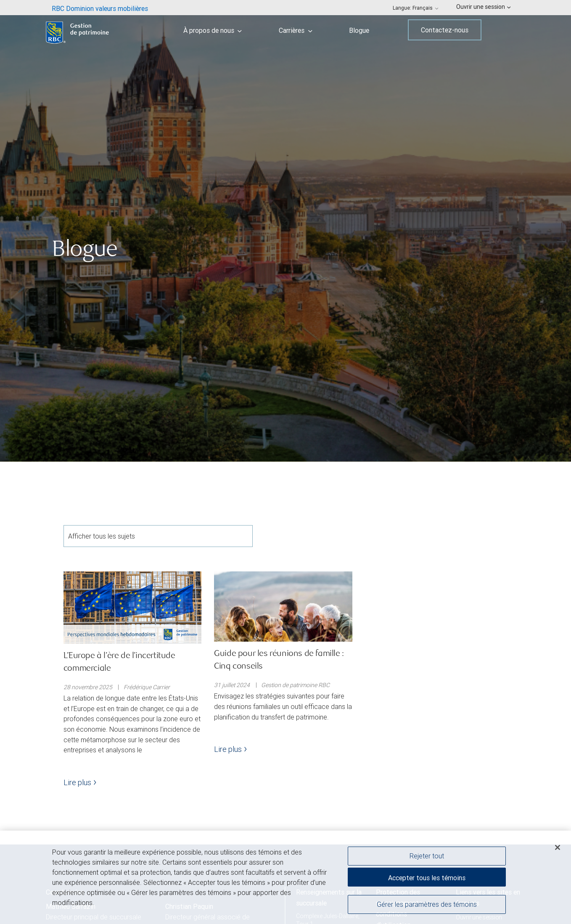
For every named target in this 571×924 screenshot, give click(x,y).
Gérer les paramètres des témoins (427, 905)
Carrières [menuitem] (296, 30)
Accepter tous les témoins (427, 879)
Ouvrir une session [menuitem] (483, 7)
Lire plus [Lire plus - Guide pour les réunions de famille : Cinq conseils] (230, 749)
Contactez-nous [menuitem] (445, 30)
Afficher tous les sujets (158, 536)
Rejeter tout (427, 857)
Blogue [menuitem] (359, 30)
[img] (285, 231)
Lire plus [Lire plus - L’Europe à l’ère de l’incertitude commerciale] (80, 782)
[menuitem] (100, 8)
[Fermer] (558, 849)
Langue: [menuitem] (416, 8)
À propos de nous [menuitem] (213, 30)
